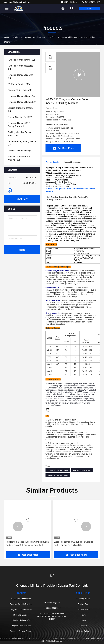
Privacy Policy (83, 631)
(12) (20, 151)
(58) (20, 67)
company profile (83, 599)
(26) (20, 77)
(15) (21, 96)
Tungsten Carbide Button (34, 37)
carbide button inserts (82, 470)
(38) (20, 110)
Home (7, 37)
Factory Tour (83, 604)
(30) (20, 90)
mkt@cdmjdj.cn (69, 2)
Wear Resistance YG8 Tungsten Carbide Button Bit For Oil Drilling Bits (73, 543)
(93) (21, 60)
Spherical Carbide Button (58, 475)
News (83, 615)
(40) (19, 125)
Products (16, 37)
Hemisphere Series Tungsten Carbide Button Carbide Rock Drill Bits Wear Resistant (27, 543)
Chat (90, 8)
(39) (19, 84)
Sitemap (83, 626)
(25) (20, 117)
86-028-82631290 (91, 2)
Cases (83, 620)
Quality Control (83, 610)
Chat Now (22, 199)
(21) (22, 102)
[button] (18, 527)
